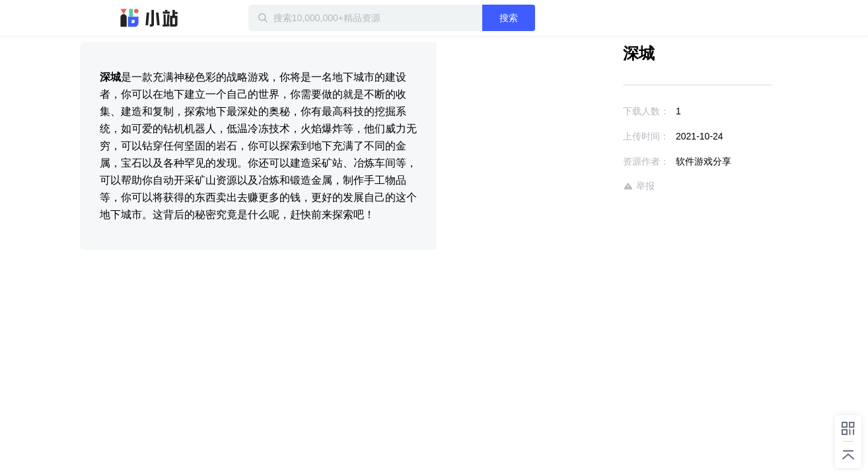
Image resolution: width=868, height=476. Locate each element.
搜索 (551, 18)
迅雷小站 (149, 18)
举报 (600, 186)
